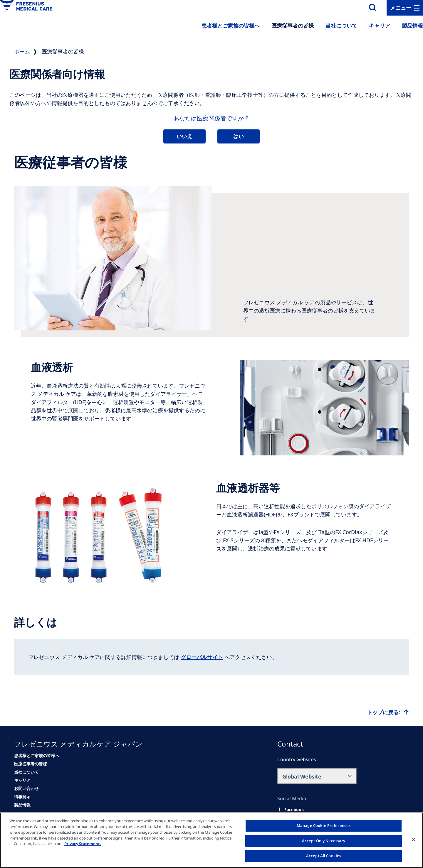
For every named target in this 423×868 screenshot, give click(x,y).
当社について (341, 26)
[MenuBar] (405, 8)
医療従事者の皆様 (293, 26)
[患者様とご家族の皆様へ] (37, 756)
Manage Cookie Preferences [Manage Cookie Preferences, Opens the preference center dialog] (324, 825)
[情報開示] (22, 797)
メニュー (401, 8)
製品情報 (412, 26)
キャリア (380, 26)
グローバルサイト (202, 657)
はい (239, 136)
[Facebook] (294, 810)
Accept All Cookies (324, 856)
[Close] (414, 840)
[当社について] (26, 772)
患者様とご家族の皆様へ (231, 26)
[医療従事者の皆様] (31, 764)
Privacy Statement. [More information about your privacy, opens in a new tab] (83, 844)
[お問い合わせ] (26, 788)
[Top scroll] (388, 712)
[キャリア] (22, 780)
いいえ (184, 136)
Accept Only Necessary (324, 841)
